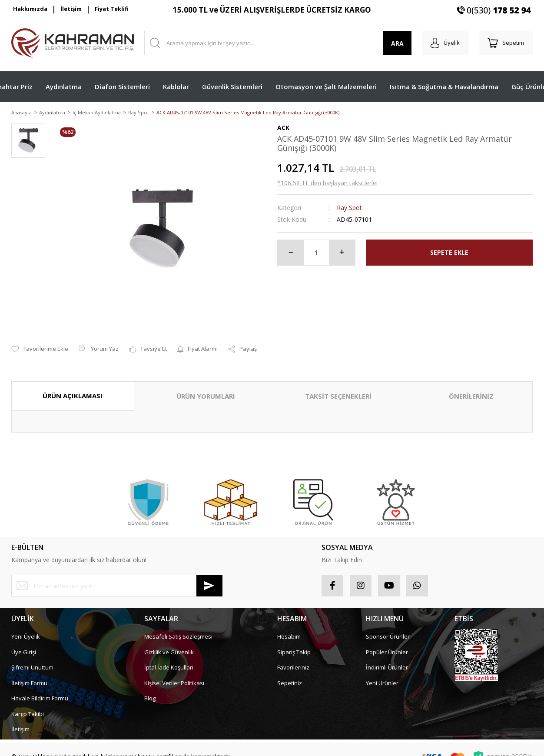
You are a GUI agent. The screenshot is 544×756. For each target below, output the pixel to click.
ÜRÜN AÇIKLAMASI (73, 386)
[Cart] (506, 43)
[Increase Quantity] (342, 253)
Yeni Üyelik (26, 627)
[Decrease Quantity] (291, 253)
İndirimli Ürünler (387, 658)
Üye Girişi (24, 642)
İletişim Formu (29, 673)
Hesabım (289, 627)
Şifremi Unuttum (32, 658)
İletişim (71, 9)
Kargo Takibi (28, 704)
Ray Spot (349, 208)
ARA (397, 43)
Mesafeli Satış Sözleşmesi (178, 627)
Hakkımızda (30, 9)
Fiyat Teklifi (112, 9)
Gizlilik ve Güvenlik (169, 642)
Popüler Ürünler (387, 642)
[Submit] (209, 576)
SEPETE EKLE (449, 253)
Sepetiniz (290, 673)
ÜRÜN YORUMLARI (206, 386)
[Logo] (73, 43)
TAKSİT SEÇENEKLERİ (338, 386)
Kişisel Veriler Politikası (174, 673)
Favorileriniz (293, 658)
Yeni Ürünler (382, 673)
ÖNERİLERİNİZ (471, 386)
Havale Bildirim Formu (40, 689)
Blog (150, 689)
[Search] (278, 43)
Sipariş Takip (294, 642)
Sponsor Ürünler (388, 627)
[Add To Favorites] (40, 340)
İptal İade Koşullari (169, 658)
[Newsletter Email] (117, 576)
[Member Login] (445, 43)
